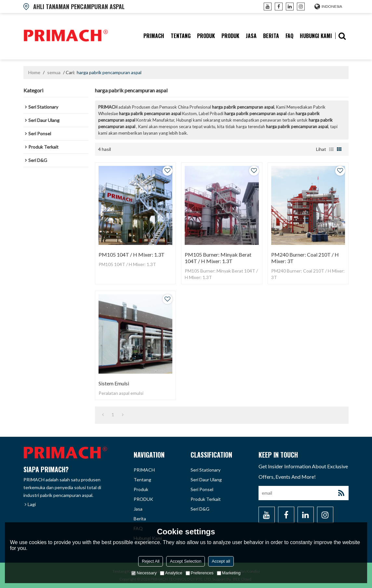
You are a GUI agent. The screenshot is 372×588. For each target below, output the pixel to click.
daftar (331, 149)
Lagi (32, 504)
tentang (181, 36)
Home (34, 72)
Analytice (171, 573)
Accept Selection (186, 561)
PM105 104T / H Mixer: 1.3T (132, 254)
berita (271, 36)
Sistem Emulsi (114, 383)
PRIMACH (154, 36)
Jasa (251, 36)
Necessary (144, 573)
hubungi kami (316, 36)
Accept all (221, 561)
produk (206, 36)
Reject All (151, 561)
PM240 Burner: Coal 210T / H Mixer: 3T (305, 258)
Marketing (229, 573)
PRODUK (230, 36)
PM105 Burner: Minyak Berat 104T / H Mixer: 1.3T (218, 258)
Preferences (200, 573)
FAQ (289, 36)
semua (54, 72)
